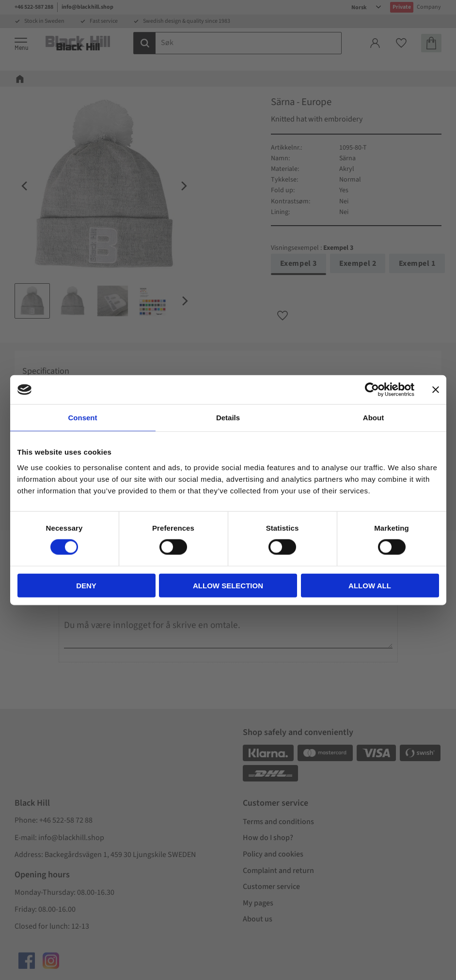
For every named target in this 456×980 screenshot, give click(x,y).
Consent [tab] (83, 418)
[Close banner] (436, 390)
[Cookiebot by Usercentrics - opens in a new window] (372, 390)
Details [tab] (228, 418)
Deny (86, 585)
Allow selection (228, 585)
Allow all (370, 585)
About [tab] (373, 418)
